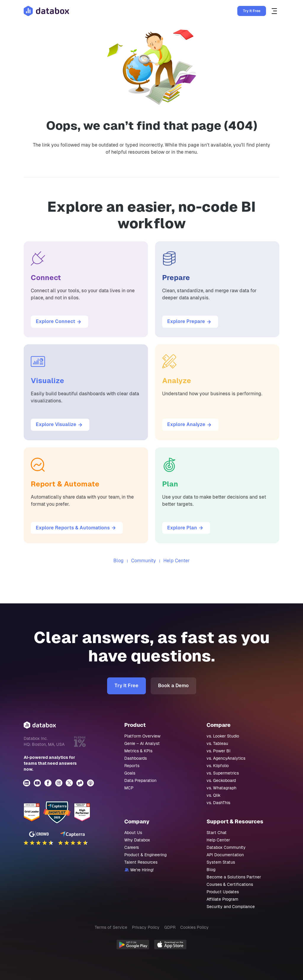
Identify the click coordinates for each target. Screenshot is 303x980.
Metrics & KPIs (138, 751)
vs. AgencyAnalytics (226, 758)
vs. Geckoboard (221, 780)
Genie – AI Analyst (142, 743)
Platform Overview (142, 736)
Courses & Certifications (230, 884)
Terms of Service (111, 927)
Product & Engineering (145, 855)
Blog (119, 561)
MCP (129, 788)
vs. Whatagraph (221, 788)
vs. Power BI (219, 751)
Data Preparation (140, 780)
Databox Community (226, 847)
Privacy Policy (146, 927)
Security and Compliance (231, 907)
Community (144, 561)
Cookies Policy (194, 927)
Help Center (177, 561)
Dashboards (136, 758)
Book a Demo (173, 686)
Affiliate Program (222, 899)
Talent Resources (141, 862)
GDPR (170, 927)
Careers (132, 847)
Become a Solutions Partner (234, 877)
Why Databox (137, 840)
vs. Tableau (217, 743)
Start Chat (217, 833)
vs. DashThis (218, 803)
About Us (133, 833)
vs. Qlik (213, 795)
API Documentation (225, 855)
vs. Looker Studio (223, 736)
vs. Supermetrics (223, 773)
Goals (130, 773)
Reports (132, 766)
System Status (221, 862)
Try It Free (252, 11)
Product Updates (223, 892)
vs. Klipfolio (218, 766)
